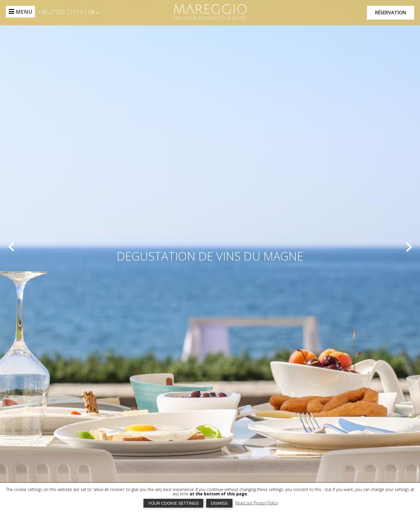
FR (94, 12)
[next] (409, 247)
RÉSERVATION (391, 13)
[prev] (11, 247)
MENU (24, 12)
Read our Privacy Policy (257, 503)
